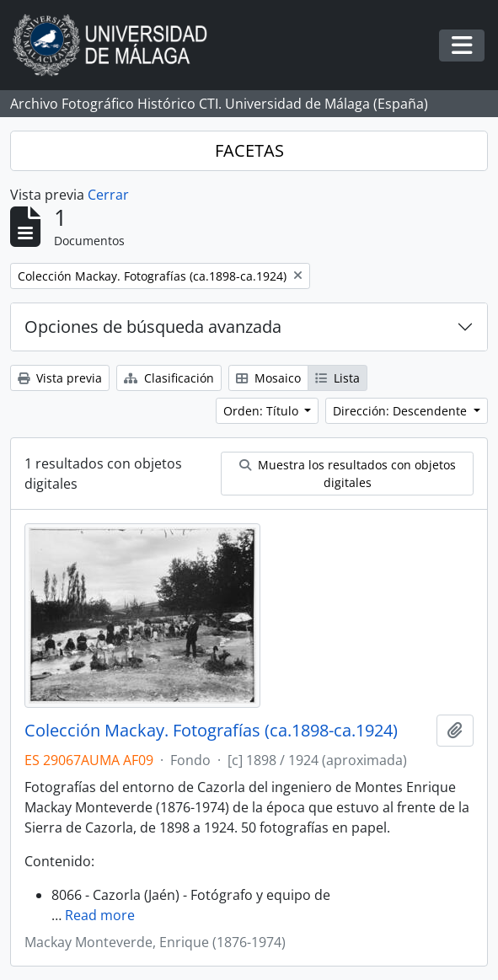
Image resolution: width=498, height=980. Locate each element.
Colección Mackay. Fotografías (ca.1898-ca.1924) (211, 731)
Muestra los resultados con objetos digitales (348, 474)
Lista (337, 378)
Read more (100, 915)
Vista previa (60, 378)
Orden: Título (262, 411)
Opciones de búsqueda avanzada (153, 327)
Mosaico (268, 378)
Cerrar (108, 195)
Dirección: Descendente (402, 411)
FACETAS (249, 150)
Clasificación (169, 378)
